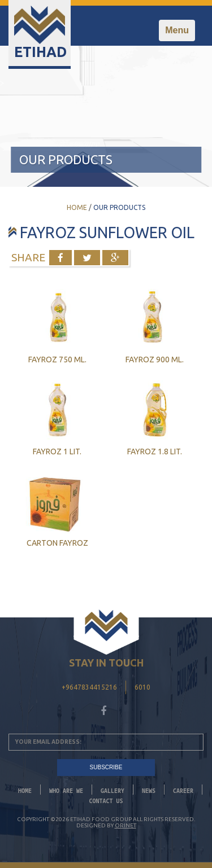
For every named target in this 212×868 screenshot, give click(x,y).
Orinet (126, 825)
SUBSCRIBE (106, 767)
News (149, 791)
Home (77, 207)
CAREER (183, 791)
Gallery (113, 791)
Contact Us (106, 801)
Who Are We (66, 791)
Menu (180, 33)
